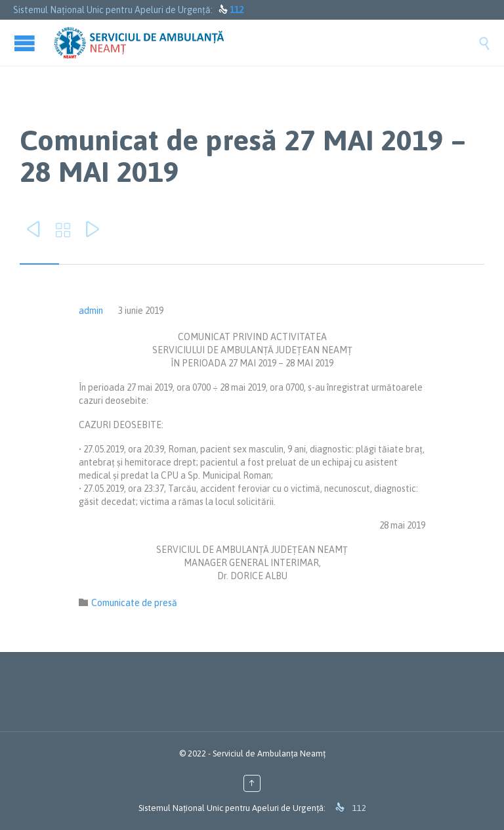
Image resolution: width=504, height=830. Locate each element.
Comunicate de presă (134, 603)
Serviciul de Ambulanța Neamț (269, 754)
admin (91, 311)
